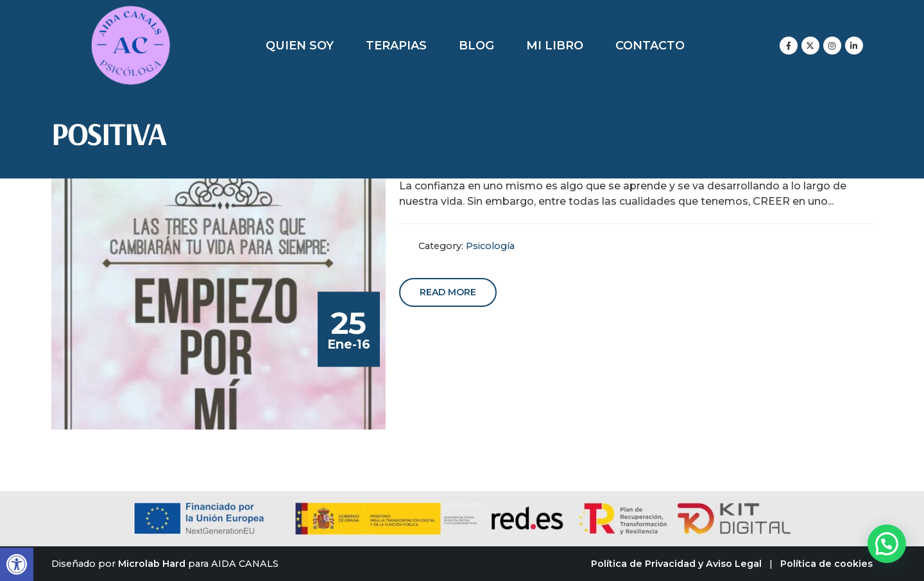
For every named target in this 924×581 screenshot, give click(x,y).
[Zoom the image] (131, 13)
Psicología (490, 246)
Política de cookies (826, 564)
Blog (476, 46)
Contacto (650, 46)
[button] (17, 564)
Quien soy (300, 46)
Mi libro (555, 46)
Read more (448, 292)
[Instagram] (832, 46)
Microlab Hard (152, 564)
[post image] (219, 304)
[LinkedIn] (854, 46)
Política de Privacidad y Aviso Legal (676, 564)
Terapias (396, 46)
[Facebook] (789, 46)
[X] (810, 46)
